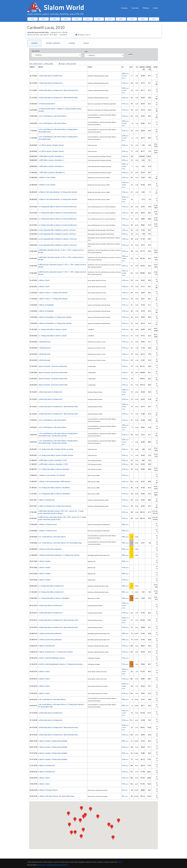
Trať (86, 52)
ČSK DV (120, 862)
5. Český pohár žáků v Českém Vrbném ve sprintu (56, 449)
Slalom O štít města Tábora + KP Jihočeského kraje (56, 796)
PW (125, 790)
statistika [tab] (72, 43)
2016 (143, 19)
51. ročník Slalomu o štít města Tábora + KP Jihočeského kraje (60, 543)
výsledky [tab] (34, 43)
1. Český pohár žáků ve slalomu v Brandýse (54, 469)
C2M (125, 73)
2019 (110, 19)
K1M (125, 83)
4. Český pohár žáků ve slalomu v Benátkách (54, 488)
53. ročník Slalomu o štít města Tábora (52, 116)
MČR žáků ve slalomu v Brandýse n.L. (52, 172)
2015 (154, 19)
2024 (55, 19)
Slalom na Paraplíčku (46, 305)
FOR (125, 658)
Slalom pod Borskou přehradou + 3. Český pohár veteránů (59, 555)
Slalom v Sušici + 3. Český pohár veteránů (53, 293)
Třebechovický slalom (47, 104)
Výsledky (124, 8)
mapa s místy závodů (68, 64)
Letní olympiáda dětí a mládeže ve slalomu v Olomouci (57, 239)
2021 (88, 19)
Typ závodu (36, 51)
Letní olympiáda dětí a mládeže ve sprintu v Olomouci (57, 230)
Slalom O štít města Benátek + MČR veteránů (54, 482)
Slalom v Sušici (44, 280)
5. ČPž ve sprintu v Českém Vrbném (51, 145)
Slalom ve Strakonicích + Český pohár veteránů (55, 506)
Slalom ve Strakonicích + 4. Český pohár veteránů (55, 652)
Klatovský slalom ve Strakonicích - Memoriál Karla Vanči (58, 90)
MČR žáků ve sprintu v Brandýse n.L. (51, 156)
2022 (77, 19)
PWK (125, 524)
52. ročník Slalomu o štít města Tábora (52, 420)
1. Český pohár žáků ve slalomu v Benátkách (54, 598)
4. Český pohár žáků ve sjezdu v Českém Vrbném (56, 455)
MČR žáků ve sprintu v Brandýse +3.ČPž (52, 460)
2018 (121, 19)
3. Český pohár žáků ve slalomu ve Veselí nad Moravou (57, 219)
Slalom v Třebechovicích (47, 524)
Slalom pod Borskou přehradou (50, 549)
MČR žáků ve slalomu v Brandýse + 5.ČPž (53, 464)
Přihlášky (146, 8)
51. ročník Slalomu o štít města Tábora (52, 537)
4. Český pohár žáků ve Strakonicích (51, 586)
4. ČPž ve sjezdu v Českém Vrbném (51, 151)
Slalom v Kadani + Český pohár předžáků (53, 741)
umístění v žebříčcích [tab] (53, 43)
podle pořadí (48, 64)
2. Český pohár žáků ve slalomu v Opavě (52, 329)
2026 (33, 19)
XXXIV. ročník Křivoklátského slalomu (51, 658)
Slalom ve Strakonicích (47, 500)
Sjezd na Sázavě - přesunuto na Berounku (53, 366)
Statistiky (135, 8)
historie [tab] (86, 43)
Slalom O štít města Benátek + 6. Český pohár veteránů (58, 192)
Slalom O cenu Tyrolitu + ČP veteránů (52, 475)
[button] (83, 830)
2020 (99, 19)
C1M (125, 156)
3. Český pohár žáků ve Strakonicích (51, 592)
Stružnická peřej (44, 342)
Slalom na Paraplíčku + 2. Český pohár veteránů (55, 317)
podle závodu (38, 64)
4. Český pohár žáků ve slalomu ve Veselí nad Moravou (57, 207)
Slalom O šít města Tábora (48, 790)
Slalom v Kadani (44, 561)
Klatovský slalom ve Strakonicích (50, 76)
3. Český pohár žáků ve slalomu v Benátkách (54, 494)
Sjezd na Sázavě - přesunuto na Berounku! (53, 372)
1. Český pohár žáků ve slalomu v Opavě (52, 336)
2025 (44, 19)
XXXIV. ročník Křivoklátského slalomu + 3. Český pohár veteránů (60, 664)
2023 (66, 19)
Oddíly (155, 8)
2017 (132, 19)
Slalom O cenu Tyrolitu (47, 177)
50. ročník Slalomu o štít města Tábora (52, 699)
